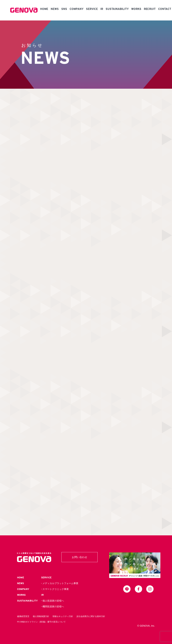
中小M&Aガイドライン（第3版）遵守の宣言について (41, 622)
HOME (44, 9)
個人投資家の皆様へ (53, 601)
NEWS (55, 9)
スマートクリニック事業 (56, 589)
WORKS (136, 9)
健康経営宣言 (23, 616)
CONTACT (165, 9)
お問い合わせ (80, 557)
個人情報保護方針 (41, 616)
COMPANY (77, 9)
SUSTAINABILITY (117, 9)
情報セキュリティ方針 (63, 616)
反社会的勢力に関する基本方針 (91, 616)
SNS (64, 9)
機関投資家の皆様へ (53, 606)
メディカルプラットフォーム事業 (60, 583)
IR (102, 9)
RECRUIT (150, 9)
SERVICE (92, 9)
